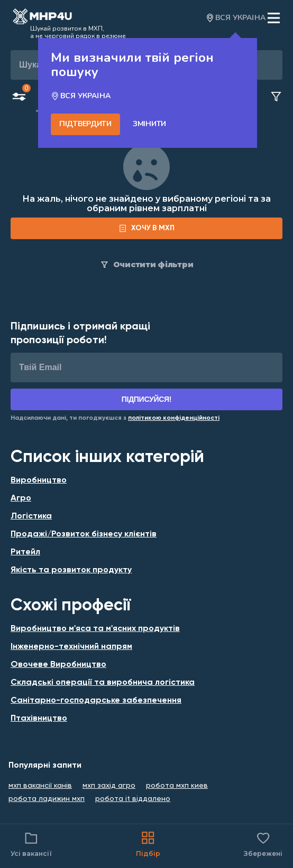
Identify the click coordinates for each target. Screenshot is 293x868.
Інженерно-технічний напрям (71, 647)
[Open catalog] (42, 18)
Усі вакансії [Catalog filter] (31, 843)
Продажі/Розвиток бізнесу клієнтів (84, 534)
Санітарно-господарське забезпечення (96, 701)
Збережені (263, 843)
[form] (146, 228)
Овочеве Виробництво (58, 665)
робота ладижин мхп (47, 799)
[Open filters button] (19, 98)
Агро (21, 498)
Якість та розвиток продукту (71, 570)
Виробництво (39, 480)
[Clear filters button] (276, 97)
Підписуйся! (147, 399)
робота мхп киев (177, 786)
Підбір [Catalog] (148, 843)
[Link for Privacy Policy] (174, 418)
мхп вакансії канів (40, 786)
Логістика (31, 516)
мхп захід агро (109, 786)
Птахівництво (39, 719)
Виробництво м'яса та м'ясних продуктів (95, 629)
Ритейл (25, 552)
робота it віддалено (133, 799)
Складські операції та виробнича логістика (103, 683)
